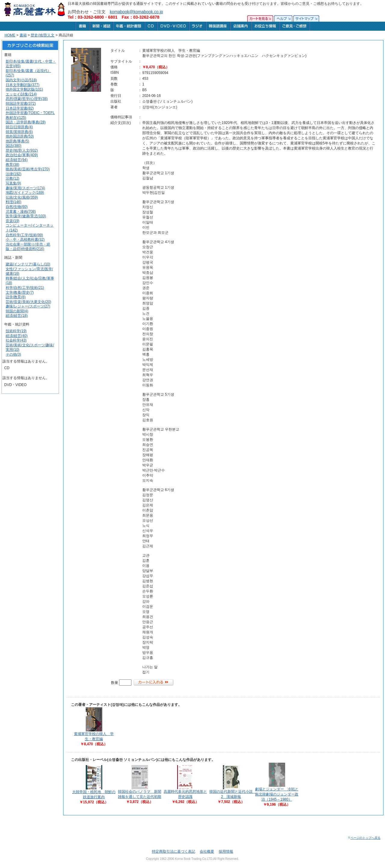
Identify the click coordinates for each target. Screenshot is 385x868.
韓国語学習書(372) (21, 103)
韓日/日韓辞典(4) (19, 127)
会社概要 (207, 851)
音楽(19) (12, 221)
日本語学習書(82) (20, 108)
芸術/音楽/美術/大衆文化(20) (28, 302)
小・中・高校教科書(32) (25, 239)
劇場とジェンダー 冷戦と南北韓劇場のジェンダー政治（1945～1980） (277, 794)
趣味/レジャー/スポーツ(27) (28, 306)
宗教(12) (12, 178)
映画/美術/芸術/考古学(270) (28, 169)
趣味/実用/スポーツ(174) (25, 188)
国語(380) (14, 146)
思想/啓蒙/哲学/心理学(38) (27, 99)
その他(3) (13, 354)
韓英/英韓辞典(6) (19, 132)
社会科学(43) (16, 340)
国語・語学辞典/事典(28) (26, 122)
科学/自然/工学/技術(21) (25, 288)
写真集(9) (13, 183)
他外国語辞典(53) (20, 136)
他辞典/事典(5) (17, 141)
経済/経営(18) (17, 316)
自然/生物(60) (17, 207)
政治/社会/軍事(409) (22, 155)
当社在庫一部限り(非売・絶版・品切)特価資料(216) (28, 247)
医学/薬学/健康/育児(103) (26, 216)
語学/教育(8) (16, 297)
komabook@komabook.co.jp (136, 12)
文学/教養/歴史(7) (20, 292)
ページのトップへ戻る (364, 838)
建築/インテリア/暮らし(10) (28, 264)
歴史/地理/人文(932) (22, 150)
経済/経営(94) (17, 160)
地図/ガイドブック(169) (25, 193)
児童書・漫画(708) (21, 212)
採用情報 (226, 851)
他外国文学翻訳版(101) (24, 89)
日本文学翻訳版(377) (23, 85)
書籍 (23, 35)
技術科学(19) (16, 331)
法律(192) (14, 174)
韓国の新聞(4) (17, 311)
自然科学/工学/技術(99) (24, 235)
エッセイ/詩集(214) (21, 94)
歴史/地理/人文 (43, 35)
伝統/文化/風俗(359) (22, 197)
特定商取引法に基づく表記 (174, 851)
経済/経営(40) (17, 336)
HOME (10, 35)
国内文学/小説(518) (21, 80)
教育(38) (12, 165)
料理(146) (14, 202)
